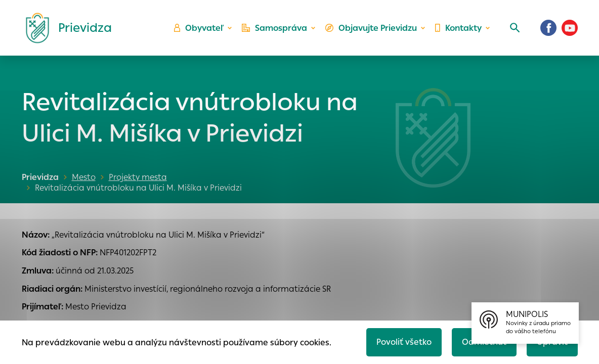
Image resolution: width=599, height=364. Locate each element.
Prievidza (40, 177)
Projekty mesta (138, 177)
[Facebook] (548, 28)
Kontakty (458, 28)
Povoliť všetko (404, 342)
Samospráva (274, 28)
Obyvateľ (199, 28)
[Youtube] (570, 28)
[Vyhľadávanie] (515, 28)
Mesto (84, 177)
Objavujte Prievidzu (371, 28)
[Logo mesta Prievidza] (65, 28)
